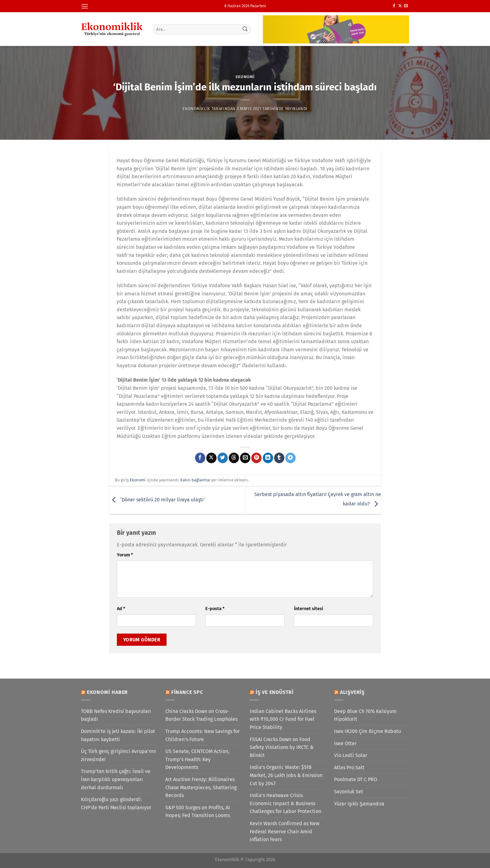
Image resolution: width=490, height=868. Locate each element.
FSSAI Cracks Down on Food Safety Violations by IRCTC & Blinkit (282, 747)
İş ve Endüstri (275, 692)
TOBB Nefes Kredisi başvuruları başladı (116, 715)
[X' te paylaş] (211, 458)
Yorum (125, 555)
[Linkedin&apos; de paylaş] (268, 458)
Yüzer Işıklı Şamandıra (359, 804)
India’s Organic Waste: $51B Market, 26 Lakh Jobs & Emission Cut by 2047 (286, 775)
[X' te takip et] (400, 6)
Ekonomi (245, 77)
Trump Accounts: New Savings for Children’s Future (202, 735)
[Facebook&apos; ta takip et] (394, 6)
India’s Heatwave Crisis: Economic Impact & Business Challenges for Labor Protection (285, 803)
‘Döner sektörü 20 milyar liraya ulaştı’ (157, 500)
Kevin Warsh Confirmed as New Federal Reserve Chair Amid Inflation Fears (285, 831)
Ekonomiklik (196, 109)
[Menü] (85, 6)
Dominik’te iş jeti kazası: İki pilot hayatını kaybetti (118, 735)
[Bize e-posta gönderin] (406, 6)
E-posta (215, 609)
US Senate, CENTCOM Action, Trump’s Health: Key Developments (197, 759)
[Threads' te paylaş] (234, 458)
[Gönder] (245, 29)
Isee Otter (345, 743)
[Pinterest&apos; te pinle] (256, 458)
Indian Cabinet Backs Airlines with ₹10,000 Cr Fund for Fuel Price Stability (283, 719)
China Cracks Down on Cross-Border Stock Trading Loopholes (201, 715)
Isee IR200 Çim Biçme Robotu (367, 731)
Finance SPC (187, 692)
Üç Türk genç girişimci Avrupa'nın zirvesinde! (118, 755)
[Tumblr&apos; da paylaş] (279, 458)
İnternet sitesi (309, 609)
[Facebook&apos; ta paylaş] (200, 458)
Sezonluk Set (349, 792)
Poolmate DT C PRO (356, 779)
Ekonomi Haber (107, 692)
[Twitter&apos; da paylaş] (223, 458)
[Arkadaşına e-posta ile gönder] (245, 458)
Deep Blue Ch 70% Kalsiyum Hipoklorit (365, 715)
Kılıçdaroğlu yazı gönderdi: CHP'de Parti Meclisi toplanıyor (116, 803)
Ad (121, 609)
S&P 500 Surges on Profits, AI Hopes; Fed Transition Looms (198, 812)
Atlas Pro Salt (349, 768)
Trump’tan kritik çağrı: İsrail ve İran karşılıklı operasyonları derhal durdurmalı (116, 779)
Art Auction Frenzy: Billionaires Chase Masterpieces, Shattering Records (201, 787)
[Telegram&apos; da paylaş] (290, 458)
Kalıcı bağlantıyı (195, 480)
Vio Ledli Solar (351, 755)
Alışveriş (352, 692)
